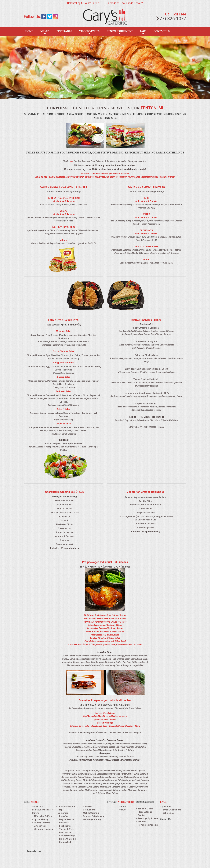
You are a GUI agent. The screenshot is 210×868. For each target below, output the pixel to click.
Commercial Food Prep (67, 808)
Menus (45, 31)
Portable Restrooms (148, 825)
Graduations (89, 810)
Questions (166, 806)
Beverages (64, 31)
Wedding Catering (92, 819)
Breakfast (64, 816)
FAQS (143, 31)
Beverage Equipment (148, 818)
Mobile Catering (91, 813)
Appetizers (38, 806)
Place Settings (145, 812)
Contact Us (162, 31)
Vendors (142, 822)
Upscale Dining (41, 819)
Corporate (63, 813)
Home (29, 31)
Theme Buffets (66, 829)
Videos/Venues (89, 31)
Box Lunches (65, 826)
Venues (123, 810)
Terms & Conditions (171, 810)
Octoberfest (40, 826)
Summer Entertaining (93, 816)
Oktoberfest (65, 842)
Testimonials (168, 813)
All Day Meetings (67, 836)
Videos (123, 806)
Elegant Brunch (67, 819)
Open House (65, 832)
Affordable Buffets (43, 816)
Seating (141, 815)
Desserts (88, 806)
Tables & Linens (145, 809)
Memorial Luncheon (44, 829)
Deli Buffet (64, 823)
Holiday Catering (42, 823)
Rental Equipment (120, 31)
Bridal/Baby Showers (42, 810)
